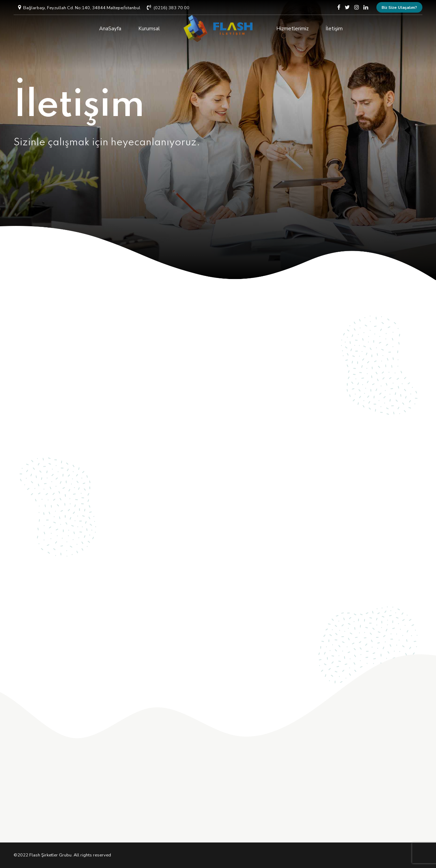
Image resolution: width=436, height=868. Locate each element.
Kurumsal (149, 29)
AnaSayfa (110, 29)
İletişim (334, 29)
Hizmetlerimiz (292, 29)
